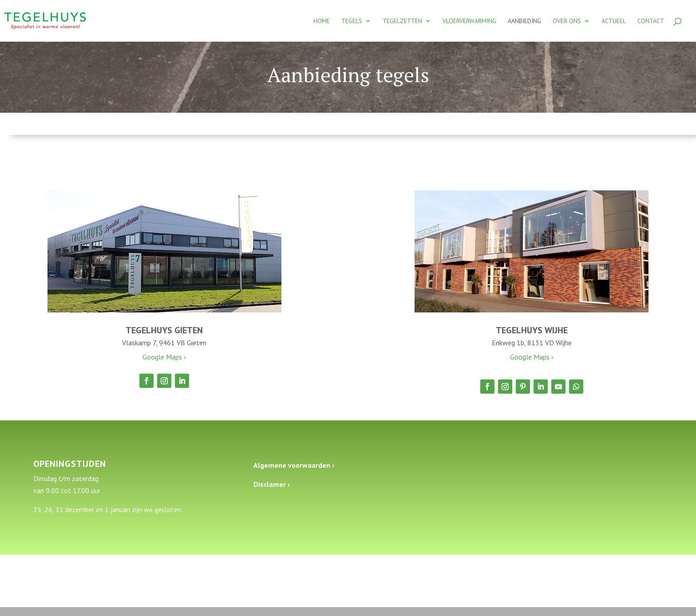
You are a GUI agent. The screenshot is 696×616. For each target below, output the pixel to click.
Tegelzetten (402, 21)
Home (322, 21)
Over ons (567, 21)
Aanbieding (524, 21)
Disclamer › (272, 484)
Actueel (614, 21)
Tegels (352, 21)
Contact (651, 21)
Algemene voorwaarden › (294, 465)
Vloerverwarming (469, 21)
